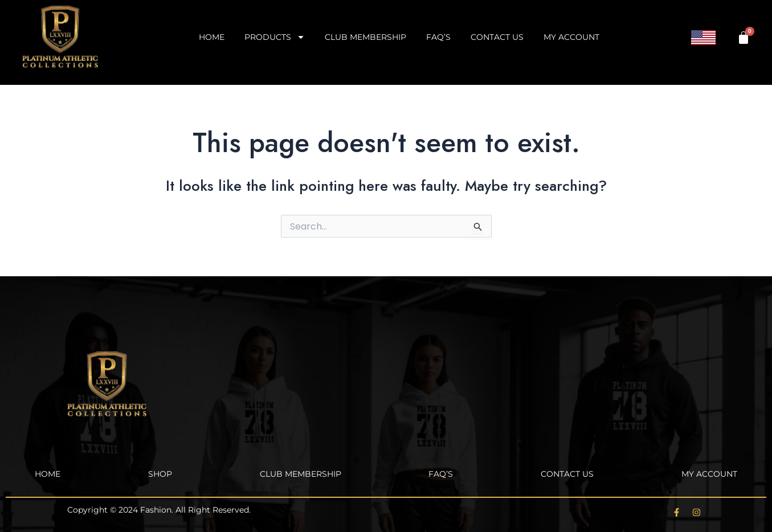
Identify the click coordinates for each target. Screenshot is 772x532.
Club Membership (365, 37)
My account (571, 37)
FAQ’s (438, 37)
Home (212, 37)
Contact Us (497, 37)
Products (275, 37)
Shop (160, 474)
